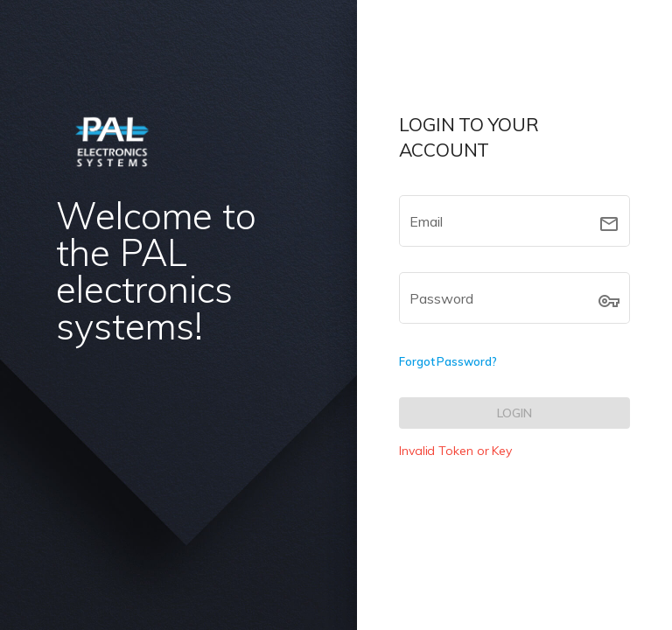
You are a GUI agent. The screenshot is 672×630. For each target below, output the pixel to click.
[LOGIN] (514, 413)
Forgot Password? (448, 361)
